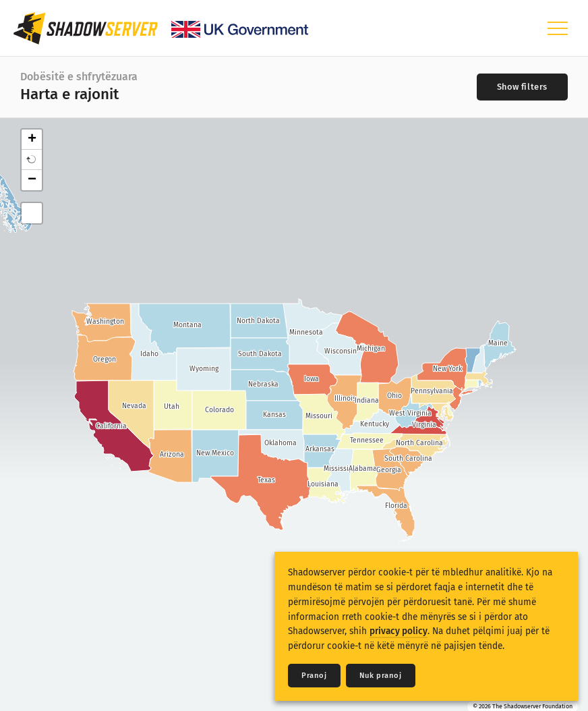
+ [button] (32, 140)
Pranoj (314, 676)
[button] (32, 160)
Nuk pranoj (381, 676)
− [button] (32, 180)
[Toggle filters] (522, 87)
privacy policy (399, 631)
